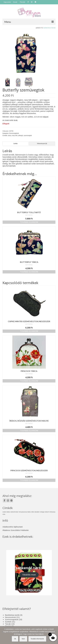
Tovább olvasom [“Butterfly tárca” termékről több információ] (29, 272)
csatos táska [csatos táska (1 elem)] (6, 512)
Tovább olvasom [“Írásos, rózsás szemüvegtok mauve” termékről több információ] (29, 431)
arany (10, 135)
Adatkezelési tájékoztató (13, 527)
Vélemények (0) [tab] (42, 144)
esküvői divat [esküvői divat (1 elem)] (14, 512)
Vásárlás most (29, 575)
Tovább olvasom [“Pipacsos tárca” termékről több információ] (29, 381)
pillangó (21, 135)
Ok (15, 639)
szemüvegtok (28, 135)
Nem (23, 639)
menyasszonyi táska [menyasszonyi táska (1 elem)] (25, 512)
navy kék (15, 135)
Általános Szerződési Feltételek (16, 530)
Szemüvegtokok (49, 28)
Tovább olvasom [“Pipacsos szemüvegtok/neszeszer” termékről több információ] (29, 480)
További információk (37, 639)
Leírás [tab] (15, 144)
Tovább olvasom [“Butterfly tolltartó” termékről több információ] (29, 222)
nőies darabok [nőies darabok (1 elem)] (35, 512)
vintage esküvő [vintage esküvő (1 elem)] (44, 512)
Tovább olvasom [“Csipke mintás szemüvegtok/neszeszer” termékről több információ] (29, 331)
